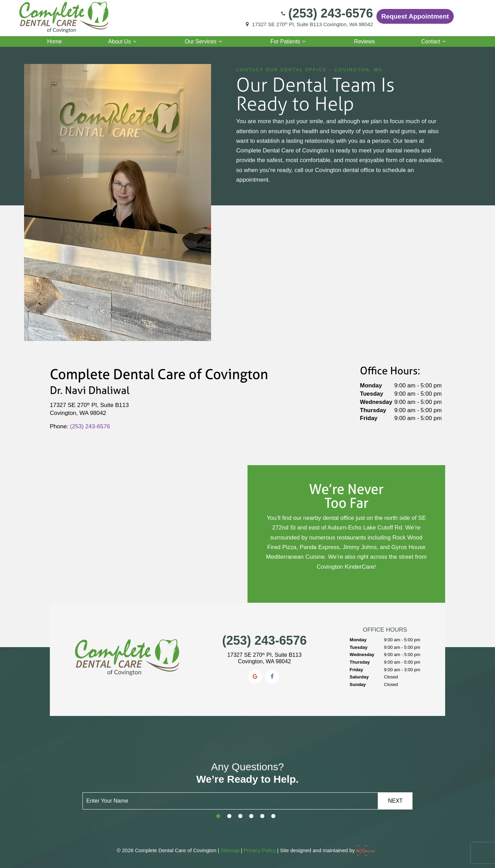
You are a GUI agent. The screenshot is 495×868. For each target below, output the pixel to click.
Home (54, 41)
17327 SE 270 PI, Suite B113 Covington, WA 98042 (308, 24)
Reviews (364, 41)
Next (395, 801)
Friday (369, 418)
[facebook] (272, 677)
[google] (255, 677)
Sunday (358, 684)
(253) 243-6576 (326, 13)
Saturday (359, 677)
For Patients (289, 41)
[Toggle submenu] (134, 41)
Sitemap (230, 850)
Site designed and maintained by (326, 850)
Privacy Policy (260, 850)
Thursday (373, 410)
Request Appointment (415, 16)
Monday (371, 385)
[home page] (64, 16)
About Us (123, 41)
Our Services (204, 41)
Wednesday (376, 402)
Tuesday (372, 394)
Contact (434, 41)
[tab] (218, 816)
